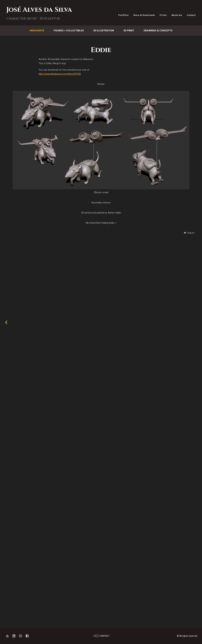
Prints (163, 15)
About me (177, 15)
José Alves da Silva (39, 10)
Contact (191, 15)
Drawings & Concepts (158, 31)
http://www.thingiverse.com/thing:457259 (60, 74)
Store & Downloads (144, 15)
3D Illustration (104, 31)
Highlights (37, 31)
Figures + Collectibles (69, 31)
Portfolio (123, 15)
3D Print (129, 31)
